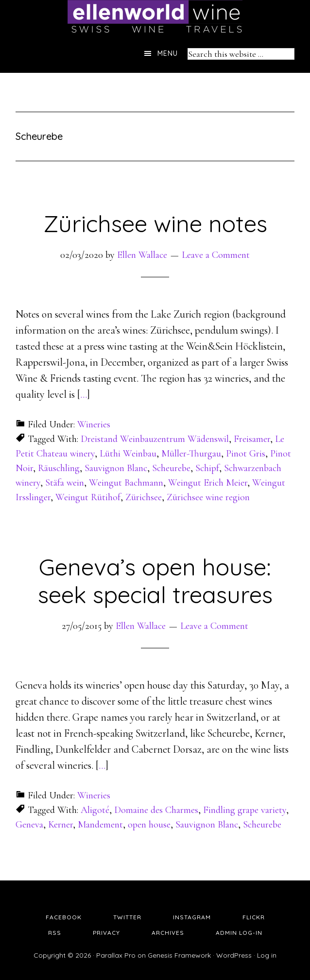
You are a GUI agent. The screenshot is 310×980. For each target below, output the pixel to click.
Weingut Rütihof (88, 497)
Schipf (207, 468)
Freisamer (252, 439)
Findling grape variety (245, 810)
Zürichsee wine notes (155, 223)
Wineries (94, 424)
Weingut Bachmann (126, 483)
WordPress (234, 955)
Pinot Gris (246, 454)
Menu (168, 53)
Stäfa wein (65, 483)
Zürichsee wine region (208, 497)
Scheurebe (171, 468)
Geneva (29, 825)
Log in (267, 955)
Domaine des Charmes (156, 810)
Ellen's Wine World (155, 17)
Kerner (60, 825)
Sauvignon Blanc (116, 468)
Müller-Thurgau (191, 454)
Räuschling (59, 468)
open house (149, 825)
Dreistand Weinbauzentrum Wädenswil (155, 439)
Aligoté (95, 810)
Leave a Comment (216, 255)
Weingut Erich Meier (208, 483)
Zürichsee (144, 497)
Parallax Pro (116, 955)
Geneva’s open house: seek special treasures (155, 581)
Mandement (100, 825)
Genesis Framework (179, 955)
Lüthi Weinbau (128, 454)
